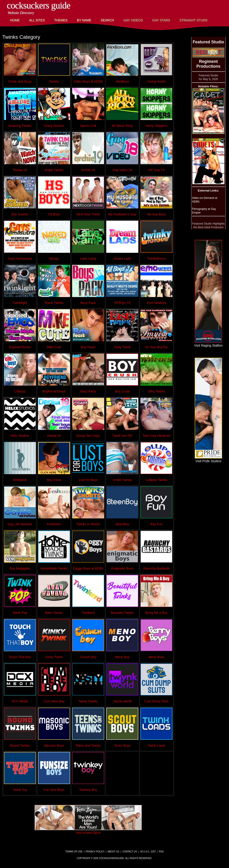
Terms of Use (74, 852)
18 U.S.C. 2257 (148, 852)
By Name (84, 20)
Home (15, 20)
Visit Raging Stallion (208, 344)
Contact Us (130, 852)
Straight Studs (194, 20)
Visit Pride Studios (208, 459)
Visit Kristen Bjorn (88, 831)
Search (107, 20)
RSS (161, 852)
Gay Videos (133, 20)
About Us (113, 852)
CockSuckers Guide (39, 5)
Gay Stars (161, 20)
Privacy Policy (95, 852)
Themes (61, 20)
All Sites (37, 20)
